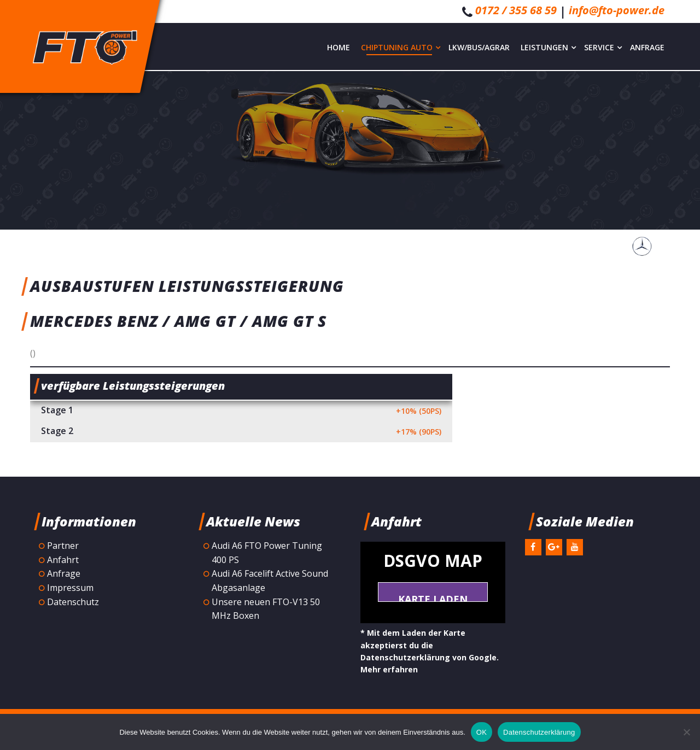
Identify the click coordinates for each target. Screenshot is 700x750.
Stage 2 (241, 432)
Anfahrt (63, 560)
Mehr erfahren (389, 669)
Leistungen (548, 47)
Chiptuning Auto (401, 47)
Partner (63, 546)
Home (339, 47)
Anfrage (647, 47)
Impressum (70, 588)
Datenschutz (73, 602)
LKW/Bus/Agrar (479, 47)
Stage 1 (241, 411)
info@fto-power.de (617, 10)
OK (482, 732)
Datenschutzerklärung (539, 732)
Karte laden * (433, 597)
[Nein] (686, 732)
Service (603, 47)
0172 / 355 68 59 (516, 10)
